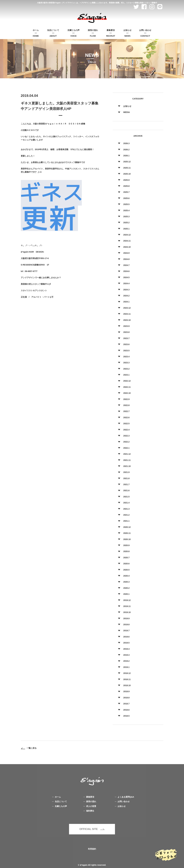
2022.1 (126, 448)
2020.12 (127, 527)
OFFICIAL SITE (92, 829)
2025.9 (126, 180)
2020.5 (126, 570)
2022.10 (127, 393)
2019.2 (126, 661)
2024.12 (127, 235)
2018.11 (127, 679)
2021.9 (126, 472)
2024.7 (126, 265)
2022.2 (126, 442)
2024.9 (126, 253)
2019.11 (127, 606)
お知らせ (127, 106)
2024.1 (126, 302)
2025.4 (126, 210)
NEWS (127, 33)
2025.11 (127, 168)
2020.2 (126, 588)
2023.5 (126, 351)
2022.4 (126, 430)
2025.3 (126, 216)
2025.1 (126, 229)
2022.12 (127, 381)
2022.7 (126, 411)
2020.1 (126, 594)
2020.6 (126, 564)
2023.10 (127, 320)
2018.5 (126, 716)
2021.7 (126, 484)
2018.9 (126, 691)
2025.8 (126, 186)
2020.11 (127, 533)
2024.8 (126, 259)
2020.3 (126, 582)
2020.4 (126, 576)
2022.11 (127, 387)
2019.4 (126, 649)
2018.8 (126, 698)
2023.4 (126, 357)
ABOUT (53, 33)
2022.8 (126, 405)
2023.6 (126, 344)
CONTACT (145, 33)
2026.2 (126, 150)
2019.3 (126, 655)
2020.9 (126, 545)
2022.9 (126, 399)
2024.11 (127, 241)
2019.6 (126, 637)
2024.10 (127, 247)
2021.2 (126, 515)
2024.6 (126, 271)
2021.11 (127, 460)
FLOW (93, 33)
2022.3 (126, 436)
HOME (36, 33)
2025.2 (126, 223)
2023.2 (126, 369)
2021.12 (127, 454)
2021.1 (126, 521)
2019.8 (126, 624)
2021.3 (126, 509)
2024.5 (126, 277)
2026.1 (126, 156)
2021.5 (126, 497)
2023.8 (126, 332)
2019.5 (126, 643)
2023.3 (126, 363)
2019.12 (127, 600)
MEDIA (127, 112)
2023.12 (127, 308)
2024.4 (126, 283)
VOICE (73, 33)
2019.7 (126, 631)
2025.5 (126, 204)
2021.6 (126, 490)
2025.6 (126, 198)
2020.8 (126, 551)
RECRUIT (111, 33)
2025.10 (127, 174)
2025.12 (127, 162)
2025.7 (126, 192)
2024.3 (126, 290)
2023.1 (126, 375)
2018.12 (127, 673)
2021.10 (127, 466)
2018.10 (127, 685)
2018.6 (126, 710)
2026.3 (126, 143)
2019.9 (126, 618)
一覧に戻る (29, 748)
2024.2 (126, 296)
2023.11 (127, 314)
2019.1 (126, 667)
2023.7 (126, 338)
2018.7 (126, 704)
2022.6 (126, 417)
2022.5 (126, 424)
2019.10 (127, 612)
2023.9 (126, 326)
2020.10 (127, 539)
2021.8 (126, 478)
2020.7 (126, 558)
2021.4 (126, 503)
